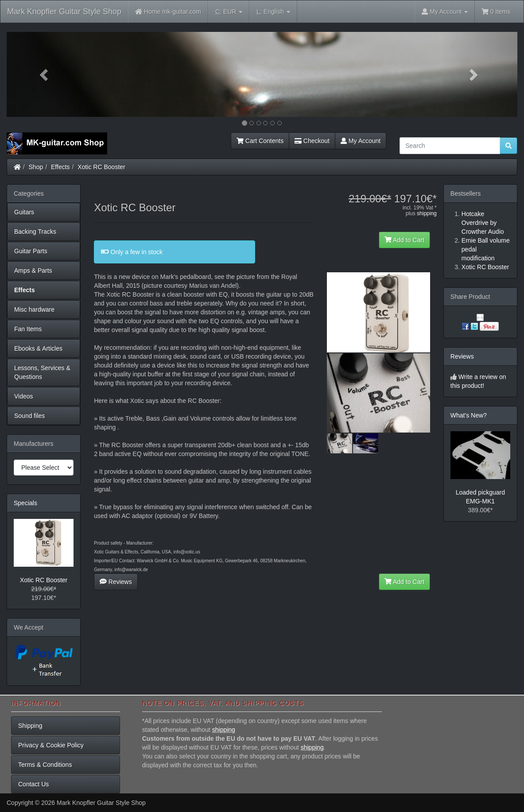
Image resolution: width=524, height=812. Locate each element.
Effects (60, 167)
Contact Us (33, 784)
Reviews (116, 582)
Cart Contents (260, 141)
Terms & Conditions (45, 765)
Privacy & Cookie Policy (51, 745)
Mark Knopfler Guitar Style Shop (64, 12)
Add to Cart (404, 240)
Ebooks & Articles (38, 348)
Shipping (30, 726)
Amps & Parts (33, 271)
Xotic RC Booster (101, 167)
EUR (229, 12)
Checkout (312, 141)
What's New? (469, 415)
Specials (25, 503)
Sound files (29, 416)
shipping (427, 213)
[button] (45, 74)
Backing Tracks (35, 232)
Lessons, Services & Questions (42, 372)
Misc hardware (34, 309)
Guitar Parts (31, 251)
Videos (24, 396)
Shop (36, 167)
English (273, 12)
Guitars (24, 212)
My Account (361, 141)
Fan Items (28, 329)
